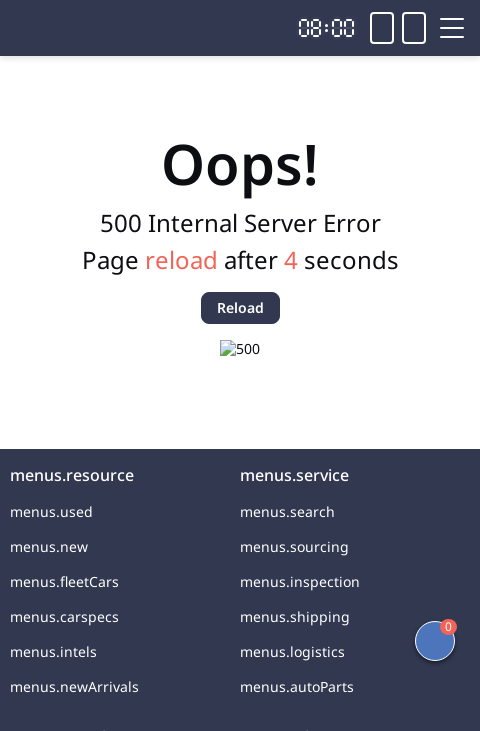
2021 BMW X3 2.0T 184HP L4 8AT (230, 120)
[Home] (70, 28)
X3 (236, 81)
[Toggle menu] (452, 28)
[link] (31, 81)
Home (31, 81)
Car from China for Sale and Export (240, 147)
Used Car (109, 81)
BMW (184, 81)
